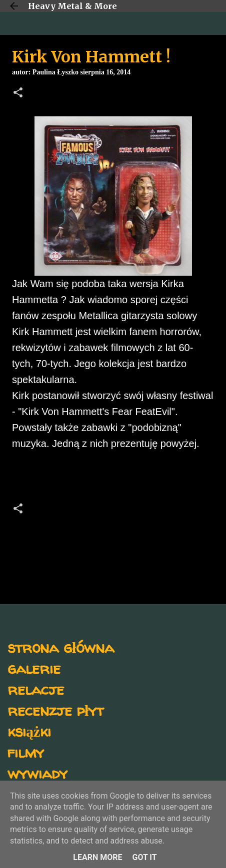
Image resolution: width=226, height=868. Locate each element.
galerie (34, 668)
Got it (144, 857)
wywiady (37, 773)
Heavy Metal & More (72, 6)
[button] (18, 93)
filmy (26, 752)
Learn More (97, 857)
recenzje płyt (55, 710)
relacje (36, 689)
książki (29, 731)
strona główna (61, 647)
